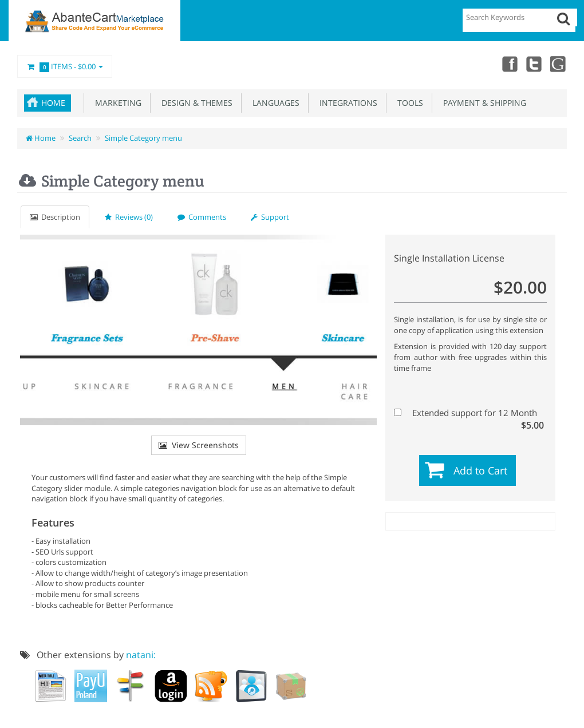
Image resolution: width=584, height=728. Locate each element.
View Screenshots (199, 445)
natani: (141, 655)
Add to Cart (480, 470)
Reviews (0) (129, 217)
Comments (202, 217)
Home (53, 103)
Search (80, 138)
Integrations (346, 103)
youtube (559, 64)
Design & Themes (195, 103)
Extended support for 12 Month (469, 413)
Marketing (116, 103)
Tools (408, 103)
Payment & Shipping (482, 103)
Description (55, 217)
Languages (274, 103)
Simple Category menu (143, 138)
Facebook (508, 64)
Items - (65, 67)
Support (270, 217)
